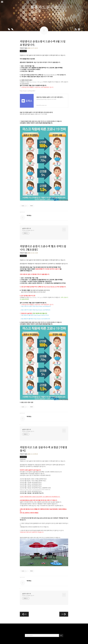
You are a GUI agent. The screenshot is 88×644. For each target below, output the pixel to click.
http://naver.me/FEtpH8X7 (28, 91)
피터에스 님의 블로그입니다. (28, 230)
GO (61, 635)
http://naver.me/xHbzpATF (43, 306)
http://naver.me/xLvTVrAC (41, 315)
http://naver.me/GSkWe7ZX (42, 319)
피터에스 (29, 216)
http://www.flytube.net (50, 75)
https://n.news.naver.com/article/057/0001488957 (35, 490)
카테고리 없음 (24, 48)
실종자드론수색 (27, 228)
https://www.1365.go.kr (36, 82)
